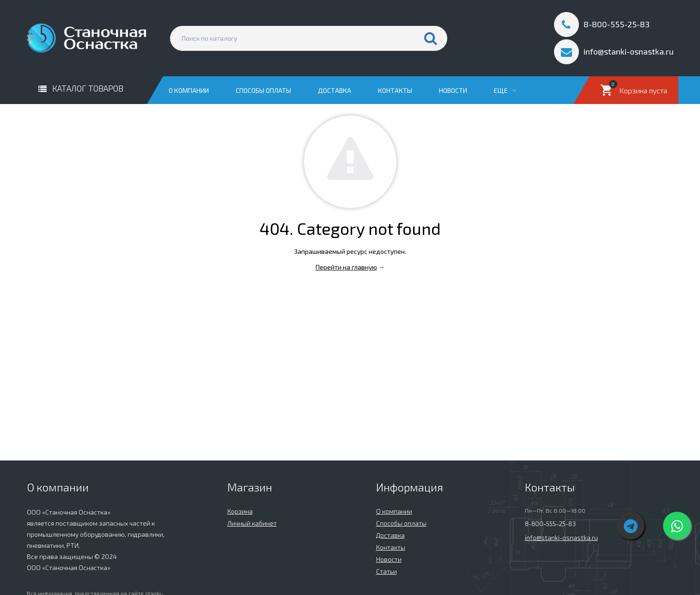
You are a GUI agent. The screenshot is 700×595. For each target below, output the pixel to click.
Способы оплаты (263, 90)
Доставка (335, 90)
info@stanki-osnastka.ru (561, 537)
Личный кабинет (252, 523)
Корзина (240, 511)
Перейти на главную (346, 267)
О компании (189, 90)
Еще (505, 90)
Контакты (395, 90)
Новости (453, 90)
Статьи (387, 571)
